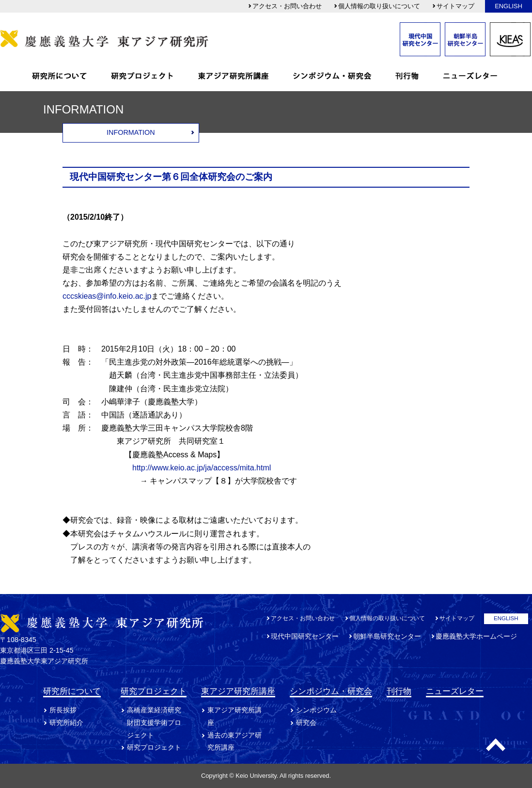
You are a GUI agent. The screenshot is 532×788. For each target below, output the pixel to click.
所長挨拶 (63, 710)
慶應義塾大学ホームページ (476, 636)
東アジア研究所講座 (238, 691)
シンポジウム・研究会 (331, 691)
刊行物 (399, 691)
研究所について (72, 691)
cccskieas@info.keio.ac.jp (107, 296)
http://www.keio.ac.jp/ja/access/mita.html (202, 468)
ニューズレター (455, 691)
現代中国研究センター (305, 636)
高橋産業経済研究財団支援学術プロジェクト (154, 723)
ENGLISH (509, 6)
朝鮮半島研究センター (387, 636)
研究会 (306, 723)
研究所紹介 (66, 723)
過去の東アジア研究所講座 (235, 741)
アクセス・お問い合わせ (285, 6)
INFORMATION (131, 132)
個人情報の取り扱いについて (377, 6)
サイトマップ (453, 6)
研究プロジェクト (154, 691)
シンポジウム (316, 710)
